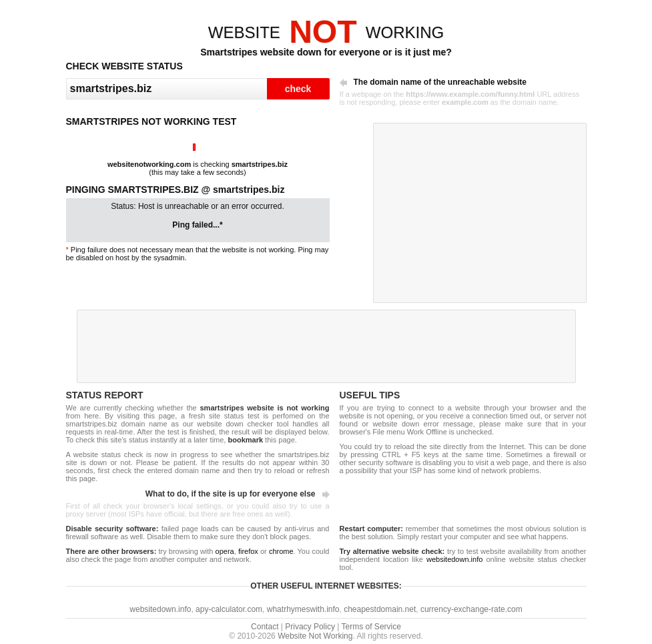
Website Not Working (315, 636)
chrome (281, 551)
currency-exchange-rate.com (471, 609)
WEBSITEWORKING (326, 32)
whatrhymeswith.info (303, 609)
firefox (248, 551)
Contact (265, 627)
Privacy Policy (310, 627)
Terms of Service (371, 627)
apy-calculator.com (229, 609)
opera (225, 551)
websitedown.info (454, 559)
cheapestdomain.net (380, 609)
